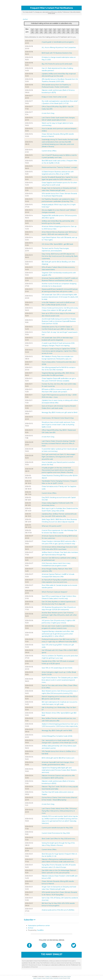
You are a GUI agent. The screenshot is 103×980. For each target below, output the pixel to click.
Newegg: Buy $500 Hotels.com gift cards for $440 (60, 412)
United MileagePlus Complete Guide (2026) (57, 736)
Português (39, 978)
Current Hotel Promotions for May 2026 (56, 833)
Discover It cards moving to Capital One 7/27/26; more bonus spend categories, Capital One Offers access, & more (59, 351)
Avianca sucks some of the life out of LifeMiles (58, 910)
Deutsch (65, 978)
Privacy (62, 977)
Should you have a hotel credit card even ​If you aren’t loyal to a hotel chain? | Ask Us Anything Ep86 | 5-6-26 (58, 425)
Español (48, 978)
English (35, 978)
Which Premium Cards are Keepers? (55, 592)
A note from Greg (48, 113)
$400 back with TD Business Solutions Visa (57, 53)
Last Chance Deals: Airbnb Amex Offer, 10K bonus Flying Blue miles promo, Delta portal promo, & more (59, 811)
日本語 (69, 978)
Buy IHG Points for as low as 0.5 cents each (57, 64)
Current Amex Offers (49, 151)
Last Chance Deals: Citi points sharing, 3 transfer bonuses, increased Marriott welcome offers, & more (58, 443)
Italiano (51, 978)
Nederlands (56, 978)
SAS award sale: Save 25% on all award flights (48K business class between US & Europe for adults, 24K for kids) (60, 297)
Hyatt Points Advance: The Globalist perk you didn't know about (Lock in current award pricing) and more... (60, 680)
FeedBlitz (40, 930)
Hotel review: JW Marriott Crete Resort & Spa (58, 418)
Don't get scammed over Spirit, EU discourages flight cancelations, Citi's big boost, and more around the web (58, 457)
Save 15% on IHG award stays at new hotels (57, 668)
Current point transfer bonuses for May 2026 (57, 828)
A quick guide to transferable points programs (58, 42)
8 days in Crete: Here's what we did (54, 97)
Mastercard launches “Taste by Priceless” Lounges (59, 167)
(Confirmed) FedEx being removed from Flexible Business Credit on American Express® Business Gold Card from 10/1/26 (59, 321)
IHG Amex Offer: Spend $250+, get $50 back (57, 244)
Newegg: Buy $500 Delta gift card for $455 (57, 730)
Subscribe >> (30, 920)
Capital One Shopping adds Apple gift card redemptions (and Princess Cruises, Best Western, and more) (59, 770)
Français (44, 978)
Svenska (61, 978)
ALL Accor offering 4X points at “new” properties (59, 47)
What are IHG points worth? (52, 526)
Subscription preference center (39, 926)
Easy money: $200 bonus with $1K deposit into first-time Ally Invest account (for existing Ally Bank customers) (60, 256)
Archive (31, 928)
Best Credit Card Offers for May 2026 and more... (59, 839)
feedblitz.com (49, 977)
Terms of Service (67, 977)
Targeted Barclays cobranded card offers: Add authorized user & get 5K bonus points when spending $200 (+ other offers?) (58, 634)
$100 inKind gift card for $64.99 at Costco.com (58, 758)
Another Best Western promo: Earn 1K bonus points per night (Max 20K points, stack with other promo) (59, 615)
